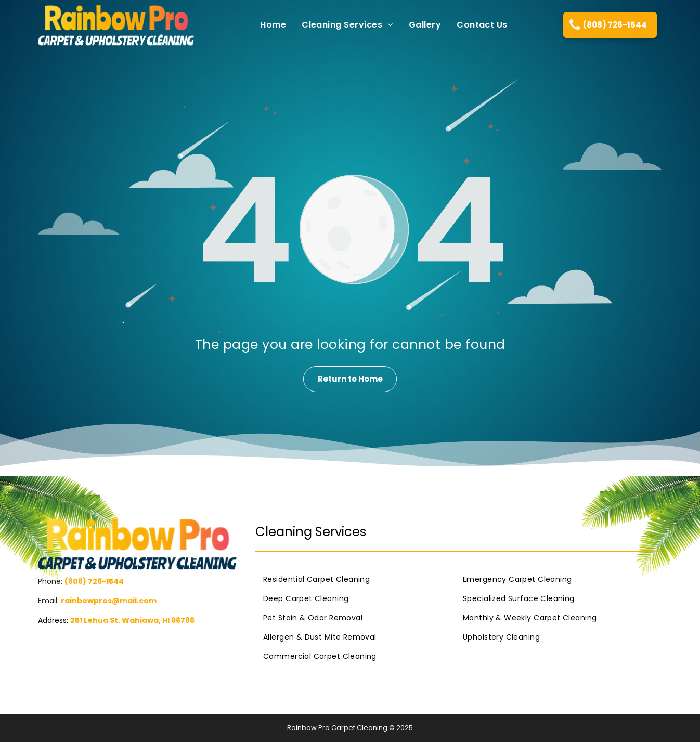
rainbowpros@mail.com (109, 601)
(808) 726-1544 (94, 581)
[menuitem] (265, 25)
